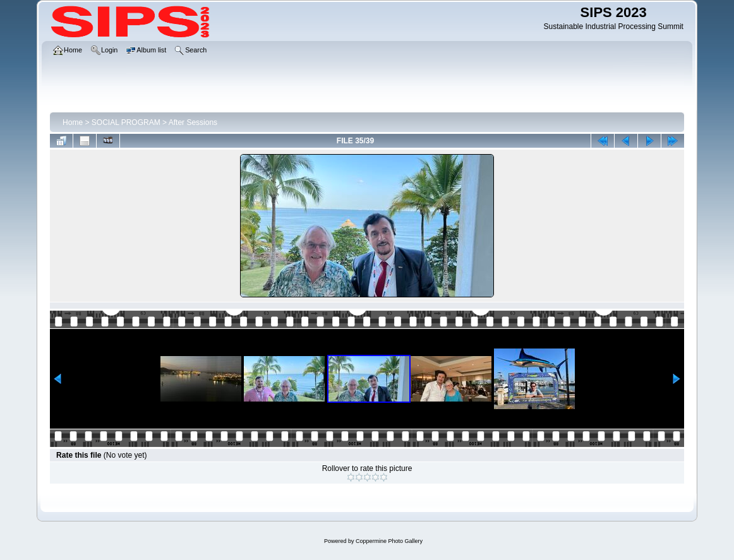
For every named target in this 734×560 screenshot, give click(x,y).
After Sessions (193, 122)
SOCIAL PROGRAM (126, 122)
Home (73, 122)
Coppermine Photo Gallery (389, 541)
